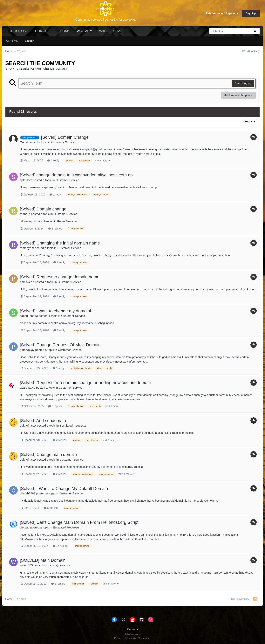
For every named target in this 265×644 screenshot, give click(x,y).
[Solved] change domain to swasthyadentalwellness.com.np (76, 175)
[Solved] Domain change (43, 209)
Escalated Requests (73, 425)
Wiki (103, 31)
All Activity (12, 41)
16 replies (60, 546)
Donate (42, 31)
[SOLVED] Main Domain (43, 560)
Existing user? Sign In (222, 13)
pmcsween (27, 282)
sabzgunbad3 (29, 316)
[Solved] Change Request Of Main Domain (60, 345)
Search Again (243, 83)
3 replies (55, 229)
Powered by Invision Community (132, 638)
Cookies (132, 629)
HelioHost (18, 31)
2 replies (60, 440)
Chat (118, 31)
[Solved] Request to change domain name (60, 277)
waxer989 (26, 565)
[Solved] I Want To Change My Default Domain (64, 488)
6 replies (55, 406)
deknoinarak (28, 425)
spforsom (26, 180)
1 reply (53, 160)
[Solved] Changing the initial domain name (60, 243)
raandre (25, 214)
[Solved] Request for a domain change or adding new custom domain (85, 383)
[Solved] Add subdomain (43, 421)
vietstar (25, 527)
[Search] (219, 31)
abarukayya (28, 388)
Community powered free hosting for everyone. (106, 20)
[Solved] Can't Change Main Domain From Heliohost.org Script (79, 522)
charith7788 (28, 493)
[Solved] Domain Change (65, 137)
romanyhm (27, 248)
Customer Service (63, 142)
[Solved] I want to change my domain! (55, 311)
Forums (63, 31)
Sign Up (251, 13)
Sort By (250, 122)
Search (30, 41)
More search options (238, 95)
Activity (85, 32)
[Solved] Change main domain (48, 454)
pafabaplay (27, 350)
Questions (63, 565)
